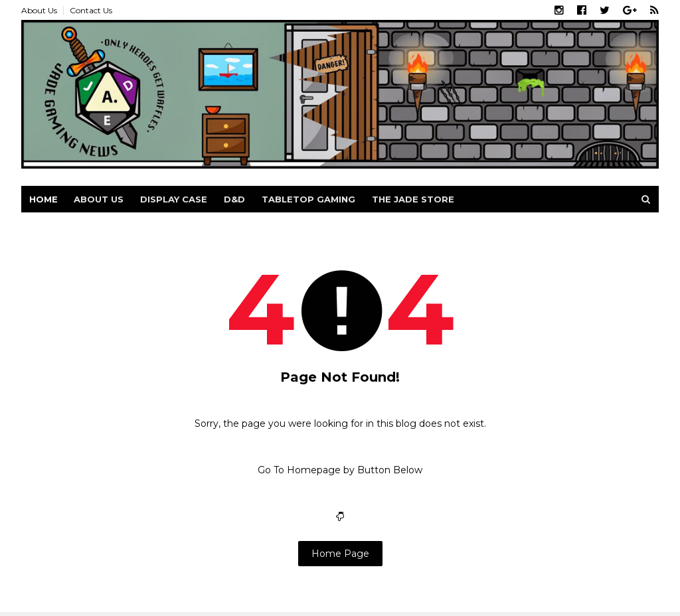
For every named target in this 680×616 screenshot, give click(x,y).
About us (99, 199)
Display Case (174, 199)
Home (43, 199)
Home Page (340, 554)
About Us (39, 10)
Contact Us (91, 10)
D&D (234, 199)
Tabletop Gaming (308, 199)
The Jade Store (413, 199)
